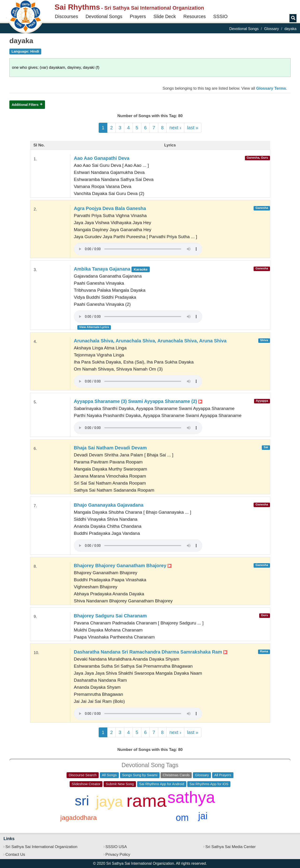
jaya (109, 801)
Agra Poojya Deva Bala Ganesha (110, 208)
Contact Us (15, 855)
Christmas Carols (176, 775)
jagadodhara (79, 818)
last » (193, 128)
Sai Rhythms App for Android (162, 784)
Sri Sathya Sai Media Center (231, 847)
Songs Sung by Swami (140, 775)
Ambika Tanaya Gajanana (112, 269)
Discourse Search (82, 775)
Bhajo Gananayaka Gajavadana (109, 505)
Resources (195, 16)
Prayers (138, 16)
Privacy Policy (118, 855)
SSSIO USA (116, 847)
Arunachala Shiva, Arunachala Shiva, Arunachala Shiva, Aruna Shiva (150, 341)
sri (82, 801)
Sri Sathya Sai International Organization (41, 847)
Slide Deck (165, 16)
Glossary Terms (271, 88)
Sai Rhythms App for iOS (209, 784)
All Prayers (223, 775)
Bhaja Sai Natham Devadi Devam (110, 448)
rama (147, 801)
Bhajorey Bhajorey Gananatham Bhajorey (123, 566)
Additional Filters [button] (25, 105)
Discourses (66, 16)
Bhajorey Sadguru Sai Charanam (110, 616)
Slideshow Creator (86, 784)
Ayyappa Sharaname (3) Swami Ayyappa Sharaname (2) (138, 401)
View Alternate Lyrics (94, 327)
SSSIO (220, 16)
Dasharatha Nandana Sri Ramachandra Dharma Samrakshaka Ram (151, 652)
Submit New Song (120, 784)
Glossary (272, 29)
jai (203, 816)
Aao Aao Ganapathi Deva (102, 158)
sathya (191, 797)
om (182, 818)
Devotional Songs (104, 16)
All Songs (109, 775)
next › (175, 128)
